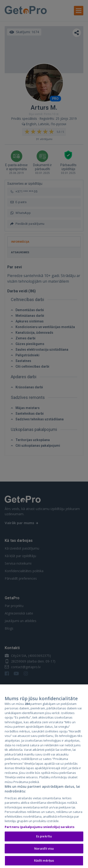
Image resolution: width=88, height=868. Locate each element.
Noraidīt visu (44, 849)
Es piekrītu (44, 837)
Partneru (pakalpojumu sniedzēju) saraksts (40, 827)
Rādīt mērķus (44, 861)
